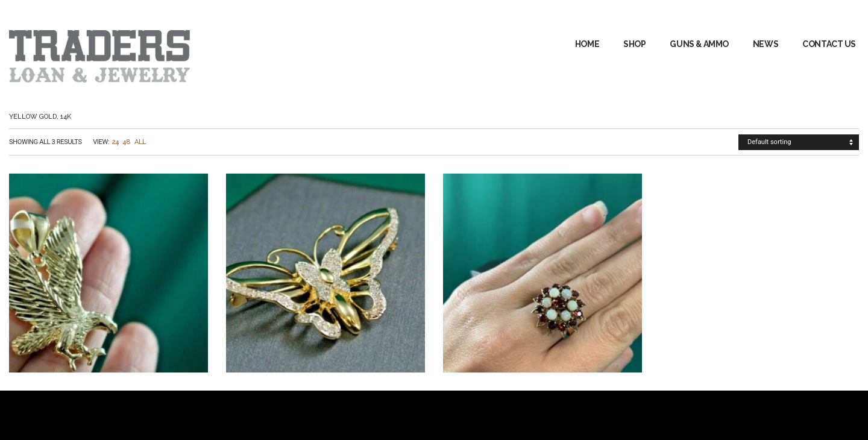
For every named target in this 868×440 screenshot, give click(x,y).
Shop (634, 44)
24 (115, 142)
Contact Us (829, 44)
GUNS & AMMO (699, 44)
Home (587, 44)
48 (126, 142)
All (140, 142)
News (766, 44)
